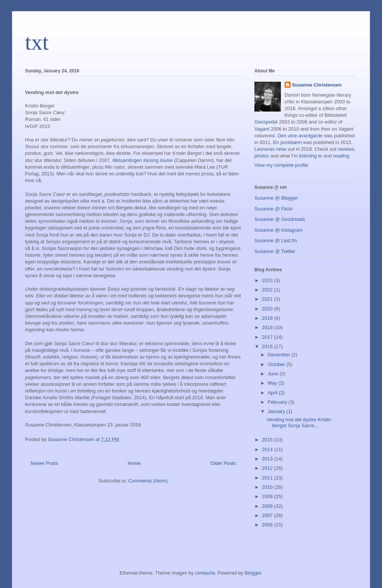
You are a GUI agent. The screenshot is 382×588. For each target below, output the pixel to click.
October (277, 364)
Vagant (262, 129)
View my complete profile (281, 165)
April (273, 393)
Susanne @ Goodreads (280, 219)
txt (37, 42)
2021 (268, 299)
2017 (268, 337)
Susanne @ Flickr (274, 209)
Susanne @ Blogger (276, 198)
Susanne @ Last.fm (276, 240)
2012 (268, 468)
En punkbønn (287, 142)
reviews (346, 149)
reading (341, 156)
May (273, 383)
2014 (268, 449)
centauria (205, 573)
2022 (268, 290)
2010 (268, 487)
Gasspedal (266, 122)
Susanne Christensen (317, 85)
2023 (268, 280)
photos (262, 156)
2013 (268, 459)
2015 (268, 440)
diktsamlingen (143, 160)
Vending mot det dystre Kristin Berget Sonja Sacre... (299, 423)
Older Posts (223, 463)
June (274, 374)
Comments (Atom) (148, 481)
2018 (268, 327)
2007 (268, 515)
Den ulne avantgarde (300, 136)
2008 (268, 506)
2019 (268, 318)
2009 (268, 496)
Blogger (253, 573)
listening (308, 156)
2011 (268, 478)
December (280, 355)
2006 (268, 525)
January (277, 411)
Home (134, 463)
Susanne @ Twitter (275, 251)
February (278, 402)
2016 (268, 346)
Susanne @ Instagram (279, 230)
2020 (268, 309)
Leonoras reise (270, 149)
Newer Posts (44, 463)
